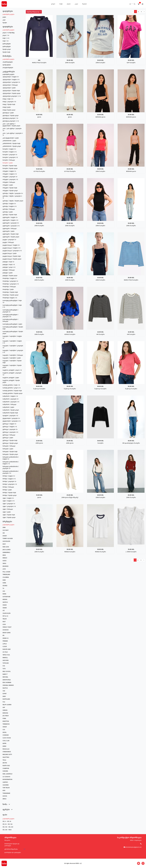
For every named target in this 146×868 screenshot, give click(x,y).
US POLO (5, 652)
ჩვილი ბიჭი (6, 52)
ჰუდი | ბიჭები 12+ (8, 498)
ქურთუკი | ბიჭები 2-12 (10, 427)
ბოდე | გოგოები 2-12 (9, 102)
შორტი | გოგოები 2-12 (10, 484)
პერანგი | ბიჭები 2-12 (10, 206)
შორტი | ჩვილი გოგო (10, 495)
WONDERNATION (7, 779)
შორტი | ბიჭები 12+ (9, 476)
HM (4, 533)
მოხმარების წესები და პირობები (12, 845)
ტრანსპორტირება (11, 849)
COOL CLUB (6, 741)
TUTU (4, 669)
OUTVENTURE (6, 597)
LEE (4, 611)
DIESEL (5, 732)
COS (4, 730)
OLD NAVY (6, 530)
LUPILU (5, 644)
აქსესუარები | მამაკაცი (10, 85)
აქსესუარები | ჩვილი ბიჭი (11, 91)
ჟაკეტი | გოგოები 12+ (9, 240)
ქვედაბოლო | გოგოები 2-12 (12, 421)
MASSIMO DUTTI (7, 754)
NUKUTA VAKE (7, 649)
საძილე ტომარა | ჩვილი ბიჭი (12, 391)
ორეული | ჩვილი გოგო (10, 191)
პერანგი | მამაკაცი (9, 209)
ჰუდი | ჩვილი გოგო (9, 517)
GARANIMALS (6, 552)
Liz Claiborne (6, 777)
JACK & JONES (7, 550)
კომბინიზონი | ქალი (9, 141)
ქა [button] (130, 4)
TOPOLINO (6, 663)
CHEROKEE (6, 735)
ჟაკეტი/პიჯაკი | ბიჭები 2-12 (11, 248)
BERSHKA (5, 713)
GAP (4, 707)
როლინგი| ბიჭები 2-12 (10, 298)
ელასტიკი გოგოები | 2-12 (11, 121)
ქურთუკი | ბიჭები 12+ (9, 424)
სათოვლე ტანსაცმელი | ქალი (12, 324)
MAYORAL (5, 677)
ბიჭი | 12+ (6, 41)
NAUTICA (5, 688)
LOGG (4, 624)
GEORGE (5, 586)
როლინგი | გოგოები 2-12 (11, 284)
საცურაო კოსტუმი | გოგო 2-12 (12, 370)
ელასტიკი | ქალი (8, 113)
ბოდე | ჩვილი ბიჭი (9, 104)
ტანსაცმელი (7, 44)
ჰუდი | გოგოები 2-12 (9, 506)
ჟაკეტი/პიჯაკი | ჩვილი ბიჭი (12, 256)
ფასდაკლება (7, 65)
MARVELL (5, 658)
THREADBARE (6, 793)
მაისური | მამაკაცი (9, 160)
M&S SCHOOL (7, 671)
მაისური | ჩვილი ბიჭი (10, 166)
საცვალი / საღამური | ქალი (12, 358)
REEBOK (5, 599)
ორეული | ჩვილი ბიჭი (10, 188)
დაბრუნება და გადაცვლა (13, 852)
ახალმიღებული (8, 62)
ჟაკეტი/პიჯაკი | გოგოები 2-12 (12, 251)
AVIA (4, 790)
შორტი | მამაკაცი (8, 487)
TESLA (4, 760)
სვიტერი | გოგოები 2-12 (10, 416)
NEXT (4, 622)
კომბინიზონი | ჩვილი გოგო (12, 146)
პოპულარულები (8, 68)
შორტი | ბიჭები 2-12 (9, 479)
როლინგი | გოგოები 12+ (10, 281)
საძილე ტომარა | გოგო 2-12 (12, 388)
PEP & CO (5, 616)
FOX (4, 666)
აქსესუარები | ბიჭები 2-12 (11, 80)
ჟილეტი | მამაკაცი (9, 270)
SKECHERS (6, 660)
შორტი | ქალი (7, 490)
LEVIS (4, 569)
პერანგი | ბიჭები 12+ (9, 204)
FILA (4, 702)
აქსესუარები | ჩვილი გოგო (11, 93)
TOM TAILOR (6, 788)
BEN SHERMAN (7, 682)
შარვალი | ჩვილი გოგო (10, 454)
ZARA (4, 527)
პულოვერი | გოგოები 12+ (11, 223)
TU (3, 588)
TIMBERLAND (6, 575)
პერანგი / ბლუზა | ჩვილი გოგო (13, 201)
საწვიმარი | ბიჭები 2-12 (10, 396)
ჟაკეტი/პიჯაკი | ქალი (10, 253)
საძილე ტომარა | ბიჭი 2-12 (11, 385)
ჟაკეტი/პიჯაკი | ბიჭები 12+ (11, 245)
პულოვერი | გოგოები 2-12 (11, 226)
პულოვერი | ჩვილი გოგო (11, 237)
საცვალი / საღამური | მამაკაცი (13, 355)
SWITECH (5, 602)
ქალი (69, 4)
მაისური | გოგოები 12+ (10, 155)
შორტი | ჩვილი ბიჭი (9, 493)
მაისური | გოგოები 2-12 (10, 157)
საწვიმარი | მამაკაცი (9, 404)
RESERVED (5, 566)
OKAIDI (5, 605)
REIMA (4, 594)
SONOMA (5, 771)
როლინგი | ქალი (8, 289)
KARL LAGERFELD (7, 774)
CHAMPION (6, 768)
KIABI (4, 580)
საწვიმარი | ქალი (8, 407)
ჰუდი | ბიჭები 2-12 (9, 501)
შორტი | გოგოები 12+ (9, 481)
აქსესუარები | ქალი (9, 88)
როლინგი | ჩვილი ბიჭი (10, 292)
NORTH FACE (6, 766)
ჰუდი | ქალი (7, 512)
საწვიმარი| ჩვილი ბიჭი (10, 413)
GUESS (5, 561)
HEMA (4, 583)
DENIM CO (6, 638)
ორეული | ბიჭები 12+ (9, 171)
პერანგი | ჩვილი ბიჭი (10, 215)
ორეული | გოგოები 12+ (10, 177)
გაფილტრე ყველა (8, 14)
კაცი (76, 4)
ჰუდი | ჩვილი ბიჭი (9, 515)
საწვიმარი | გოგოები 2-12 (11, 402)
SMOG (4, 563)
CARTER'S (5, 782)
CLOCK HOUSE (7, 738)
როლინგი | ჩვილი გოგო (11, 295)
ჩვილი (84, 4)
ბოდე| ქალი (7, 107)
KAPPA (4, 743)
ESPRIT (5, 694)
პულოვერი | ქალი (9, 231)
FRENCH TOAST (7, 627)
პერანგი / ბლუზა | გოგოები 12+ (13, 193)
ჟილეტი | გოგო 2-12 (9, 267)
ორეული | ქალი (8, 185)
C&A (4, 691)
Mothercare (6, 749)
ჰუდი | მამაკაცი (8, 509)
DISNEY (5, 536)
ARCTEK (5, 763)
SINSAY (5, 727)
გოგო (53, 4)
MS (3, 635)
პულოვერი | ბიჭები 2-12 (10, 220)
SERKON (5, 710)
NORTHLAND (6, 699)
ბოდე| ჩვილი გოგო (9, 110)
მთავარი (7, 840)
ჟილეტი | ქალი (8, 273)
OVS (4, 591)
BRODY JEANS (7, 633)
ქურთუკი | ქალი (8, 438)
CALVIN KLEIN (7, 613)
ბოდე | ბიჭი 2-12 (8, 99)
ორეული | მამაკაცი (9, 182)
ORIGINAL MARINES (8, 685)
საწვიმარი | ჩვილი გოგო (11, 410)
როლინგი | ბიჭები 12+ (10, 278)
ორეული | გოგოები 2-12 (10, 179)
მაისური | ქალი (8, 163)
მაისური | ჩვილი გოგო (10, 168)
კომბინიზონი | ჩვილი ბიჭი (11, 143)
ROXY (4, 544)
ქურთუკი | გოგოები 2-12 (10, 432)
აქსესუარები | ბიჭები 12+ (11, 77)
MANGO (5, 558)
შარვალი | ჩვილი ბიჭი (10, 452)
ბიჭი (61, 4)
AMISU (4, 799)
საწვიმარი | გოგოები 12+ (11, 399)
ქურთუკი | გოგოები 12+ (10, 429)
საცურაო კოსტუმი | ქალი (11, 378)
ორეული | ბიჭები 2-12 (10, 174)
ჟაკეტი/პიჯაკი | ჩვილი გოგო (12, 259)
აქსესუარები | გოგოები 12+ (11, 82)
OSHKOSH (6, 630)
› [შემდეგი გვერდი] (144, 12)
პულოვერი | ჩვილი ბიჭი (11, 234)
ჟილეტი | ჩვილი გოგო (10, 276)
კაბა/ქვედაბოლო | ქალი (11, 138)
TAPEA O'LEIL (6, 655)
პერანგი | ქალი (8, 212)
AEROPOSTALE (7, 680)
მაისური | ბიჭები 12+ (9, 149)
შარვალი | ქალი (8, 449)
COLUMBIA (6, 577)
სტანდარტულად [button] (33, 12)
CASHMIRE (6, 785)
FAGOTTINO (6, 757)
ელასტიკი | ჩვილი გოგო (11, 116)
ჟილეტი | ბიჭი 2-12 (9, 265)
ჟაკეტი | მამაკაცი (8, 242)
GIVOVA (5, 796)
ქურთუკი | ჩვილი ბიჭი (10, 440)
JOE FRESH (6, 716)
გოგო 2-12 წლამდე (9, 33)
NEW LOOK (6, 547)
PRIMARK (5, 641)
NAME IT (5, 674)
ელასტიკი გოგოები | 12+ (10, 118)
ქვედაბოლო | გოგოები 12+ (11, 418)
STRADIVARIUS (7, 752)
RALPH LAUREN (7, 705)
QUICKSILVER (6, 541)
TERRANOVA (6, 724)
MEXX (4, 555)
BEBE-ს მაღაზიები (136, 840)
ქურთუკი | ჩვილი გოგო (10, 443)
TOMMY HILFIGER (8, 539)
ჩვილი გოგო (7, 49)
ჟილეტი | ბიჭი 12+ (8, 262)
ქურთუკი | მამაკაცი (9, 435)
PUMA (4, 718)
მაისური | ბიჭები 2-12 (10, 152)
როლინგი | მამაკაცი (9, 287)
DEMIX (4, 746)
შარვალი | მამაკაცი (9, 446)
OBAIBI (5, 608)
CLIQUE (5, 647)
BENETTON (6, 721)
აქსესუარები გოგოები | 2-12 (12, 96)
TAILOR (5, 619)
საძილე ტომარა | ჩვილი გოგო (13, 393)
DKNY (4, 696)
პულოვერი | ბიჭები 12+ (10, 217)
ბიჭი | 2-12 (6, 38)
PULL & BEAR (6, 572)
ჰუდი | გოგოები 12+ (9, 504)
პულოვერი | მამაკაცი (10, 229)
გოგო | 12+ (6, 35)
